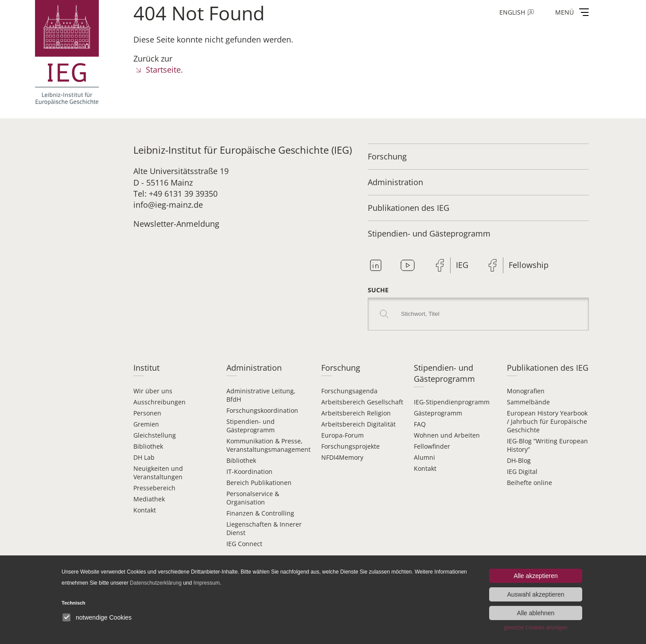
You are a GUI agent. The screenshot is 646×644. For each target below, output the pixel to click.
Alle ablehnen (536, 613)
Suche (378, 290)
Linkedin (376, 265)
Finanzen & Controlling (260, 513)
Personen (147, 413)
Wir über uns (153, 391)
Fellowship (529, 265)
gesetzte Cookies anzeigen (536, 628)
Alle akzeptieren (536, 576)
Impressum (207, 583)
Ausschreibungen (160, 402)
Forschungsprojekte (350, 446)
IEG (462, 265)
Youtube (408, 265)
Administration (395, 182)
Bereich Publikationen (259, 483)
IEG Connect (244, 544)
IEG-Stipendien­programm (452, 402)
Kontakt (145, 510)
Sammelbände (528, 402)
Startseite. (164, 70)
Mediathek (149, 499)
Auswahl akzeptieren (535, 594)
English (512, 12)
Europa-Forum (342, 435)
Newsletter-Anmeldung (176, 224)
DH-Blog (519, 460)
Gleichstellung (155, 435)
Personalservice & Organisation (253, 498)
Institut (146, 368)
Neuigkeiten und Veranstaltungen (158, 473)
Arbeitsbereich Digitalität (358, 424)
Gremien (146, 424)
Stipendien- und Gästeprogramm (429, 233)
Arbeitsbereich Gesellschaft (362, 402)
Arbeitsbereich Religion (356, 413)
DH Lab (144, 457)
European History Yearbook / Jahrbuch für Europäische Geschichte (547, 421)
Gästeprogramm (438, 413)
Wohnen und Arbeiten (447, 435)
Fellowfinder (432, 446)
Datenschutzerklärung (156, 583)
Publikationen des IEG (409, 208)
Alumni (424, 457)
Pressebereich (154, 488)
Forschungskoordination (262, 410)
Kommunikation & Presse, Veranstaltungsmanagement (269, 445)
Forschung (387, 156)
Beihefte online (529, 483)
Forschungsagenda (349, 391)
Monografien (526, 391)
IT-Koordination (249, 471)
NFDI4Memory (342, 457)
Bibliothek (148, 446)
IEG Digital (522, 471)
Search (384, 314)
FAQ (420, 424)
